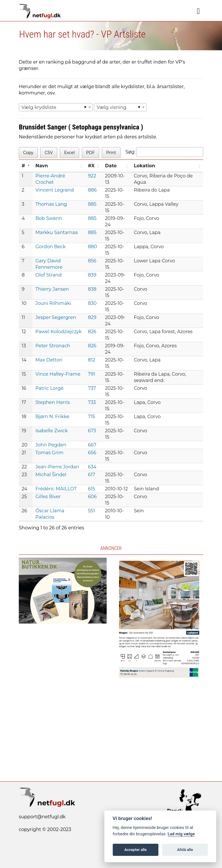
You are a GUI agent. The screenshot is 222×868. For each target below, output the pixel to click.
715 (91, 417)
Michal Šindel (51, 475)
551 (91, 511)
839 (92, 275)
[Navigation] (198, 11)
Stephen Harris (52, 402)
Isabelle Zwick (51, 431)
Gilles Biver (48, 497)
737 (92, 388)
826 (92, 332)
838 (92, 289)
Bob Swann (49, 218)
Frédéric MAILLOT (56, 489)
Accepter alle (135, 850)
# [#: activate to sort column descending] (23, 166)
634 (92, 467)
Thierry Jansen (52, 289)
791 (91, 374)
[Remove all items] (84, 107)
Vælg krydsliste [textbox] (39, 107)
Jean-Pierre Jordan (57, 467)
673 (92, 431)
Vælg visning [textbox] (111, 107)
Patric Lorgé (49, 388)
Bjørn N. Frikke (52, 417)
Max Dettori (49, 360)
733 (92, 402)
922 (92, 176)
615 (91, 489)
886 (92, 190)
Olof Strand (48, 275)
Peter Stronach (53, 346)
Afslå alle (185, 850)
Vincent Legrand (54, 190)
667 (92, 445)
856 (92, 261)
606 (92, 497)
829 (92, 317)
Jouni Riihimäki (53, 303)
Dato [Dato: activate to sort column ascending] (111, 166)
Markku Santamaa (57, 232)
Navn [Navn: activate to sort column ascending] (41, 166)
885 (92, 204)
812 (91, 360)
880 (92, 247)
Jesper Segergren (56, 317)
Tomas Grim (49, 453)
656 (92, 453)
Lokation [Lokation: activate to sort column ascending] (145, 166)
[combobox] (56, 107)
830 (92, 303)
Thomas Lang (51, 204)
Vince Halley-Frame (58, 374)
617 (91, 475)
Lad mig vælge (181, 834)
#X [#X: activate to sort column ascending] (91, 166)
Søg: (164, 152)
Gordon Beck (50, 247)
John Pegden (51, 445)
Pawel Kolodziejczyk (58, 332)
